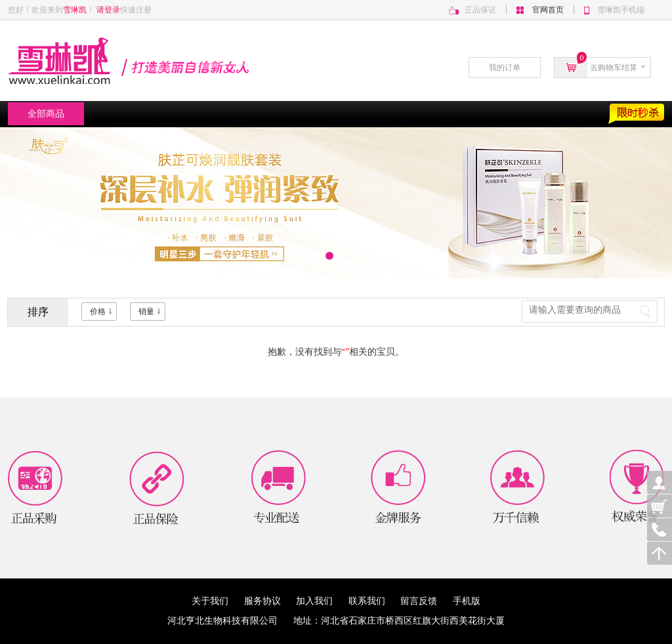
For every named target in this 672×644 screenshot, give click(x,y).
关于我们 (218, 601)
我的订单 (505, 68)
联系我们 (375, 601)
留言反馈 (427, 601)
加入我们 (322, 601)
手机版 (467, 601)
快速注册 (136, 10)
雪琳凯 (75, 10)
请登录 (108, 10)
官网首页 (548, 10)
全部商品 (46, 114)
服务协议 (270, 601)
